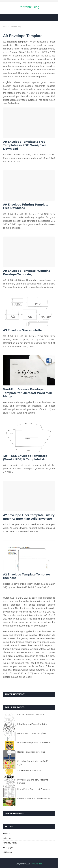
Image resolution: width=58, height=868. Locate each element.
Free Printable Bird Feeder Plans (34, 798)
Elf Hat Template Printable (31, 715)
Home (6, 27)
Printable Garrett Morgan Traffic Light (33, 763)
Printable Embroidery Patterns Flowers (33, 781)
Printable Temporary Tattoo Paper (34, 743)
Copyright (9, 847)
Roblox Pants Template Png (31, 752)
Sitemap (8, 852)
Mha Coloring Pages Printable (32, 724)
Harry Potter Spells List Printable (34, 789)
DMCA (7, 833)
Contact (8, 838)
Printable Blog (29, 7)
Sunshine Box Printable (29, 770)
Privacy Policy (11, 843)
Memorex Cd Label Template (32, 733)
